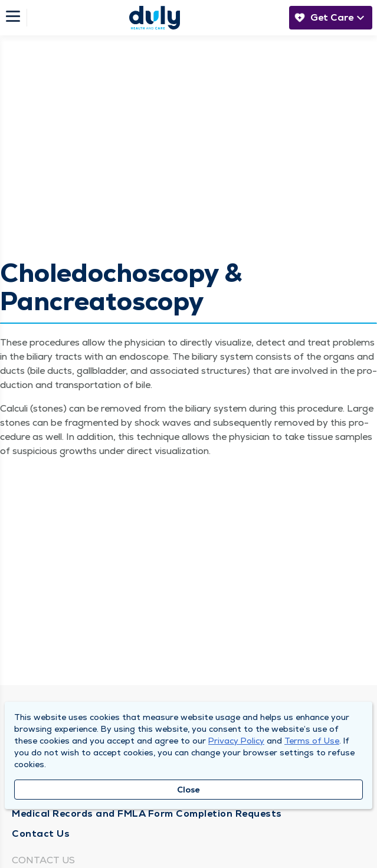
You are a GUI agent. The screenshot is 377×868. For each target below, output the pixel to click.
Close (188, 790)
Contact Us (41, 834)
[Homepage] (155, 18)
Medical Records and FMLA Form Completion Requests (147, 813)
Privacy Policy (236, 741)
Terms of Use (312, 741)
